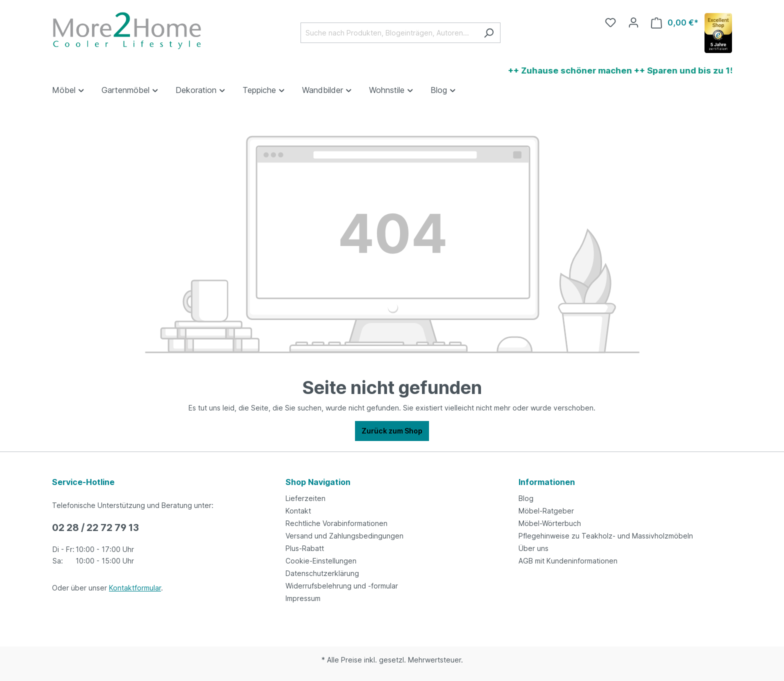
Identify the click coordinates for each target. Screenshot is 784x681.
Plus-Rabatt (305, 548)
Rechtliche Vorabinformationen (336, 523)
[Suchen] (489, 33)
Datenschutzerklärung (322, 573)
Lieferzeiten (305, 498)
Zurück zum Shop (392, 431)
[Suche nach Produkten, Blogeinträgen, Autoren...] (389, 33)
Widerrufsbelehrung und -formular (342, 586)
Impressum (303, 598)
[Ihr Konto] (633, 22)
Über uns (533, 548)
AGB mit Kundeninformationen (568, 561)
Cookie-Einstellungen (321, 561)
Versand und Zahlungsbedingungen (344, 536)
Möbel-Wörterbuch (550, 523)
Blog (526, 498)
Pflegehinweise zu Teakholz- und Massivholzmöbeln (606, 536)
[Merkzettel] (610, 22)
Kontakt (298, 511)
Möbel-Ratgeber (546, 511)
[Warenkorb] (675, 23)
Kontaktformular (135, 588)
